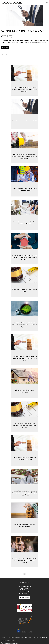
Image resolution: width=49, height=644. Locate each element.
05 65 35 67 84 (26, 593)
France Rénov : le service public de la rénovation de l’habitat (24, 223)
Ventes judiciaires (16, 638)
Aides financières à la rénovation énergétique (25, 391)
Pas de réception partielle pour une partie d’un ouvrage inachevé (25, 189)
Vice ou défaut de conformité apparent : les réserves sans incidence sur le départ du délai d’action (25, 493)
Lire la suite (5, 47)
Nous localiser (25, 597)
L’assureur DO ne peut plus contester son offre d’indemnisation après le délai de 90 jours (24, 358)
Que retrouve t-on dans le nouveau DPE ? (24, 121)
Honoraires (28, 638)
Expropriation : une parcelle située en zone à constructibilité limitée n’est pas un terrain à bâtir (24, 156)
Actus (23, 638)
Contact (39, 638)
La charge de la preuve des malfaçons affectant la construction (24, 458)
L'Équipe (8, 638)
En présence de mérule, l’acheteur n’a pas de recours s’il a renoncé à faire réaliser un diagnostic (25, 257)
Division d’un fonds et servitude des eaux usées (24, 290)
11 (32, 574)
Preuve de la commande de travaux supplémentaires (24, 526)
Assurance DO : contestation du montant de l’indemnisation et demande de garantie (24, 560)
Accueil (3, 638)
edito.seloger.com (10, 37)
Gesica (34, 638)
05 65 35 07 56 (26, 592)
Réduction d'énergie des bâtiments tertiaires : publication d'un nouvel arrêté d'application (24, 325)
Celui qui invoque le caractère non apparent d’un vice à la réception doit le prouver (25, 426)
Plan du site (45, 638)
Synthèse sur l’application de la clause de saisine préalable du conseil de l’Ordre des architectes (25, 89)
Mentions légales (6, 640)
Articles (13, 640)
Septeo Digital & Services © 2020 (9, 643)
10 (29, 574)
